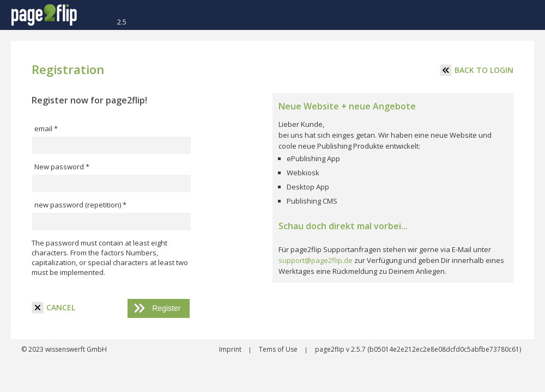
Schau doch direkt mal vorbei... (343, 226)
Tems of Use (279, 349)
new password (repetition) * (80, 205)
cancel (53, 308)
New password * (62, 167)
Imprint (231, 349)
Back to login (477, 70)
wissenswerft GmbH (75, 349)
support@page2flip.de (316, 260)
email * (46, 128)
